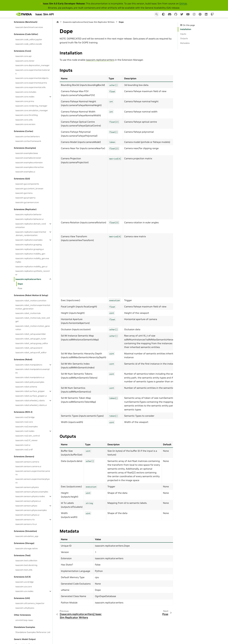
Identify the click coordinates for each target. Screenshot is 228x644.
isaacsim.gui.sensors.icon (27, 202)
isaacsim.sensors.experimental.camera (33, 473)
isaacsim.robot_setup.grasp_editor (32, 343)
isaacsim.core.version (25, 124)
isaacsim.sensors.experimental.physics (32, 481)
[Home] (58, 22)
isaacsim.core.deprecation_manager (32, 65)
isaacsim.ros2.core (24, 422)
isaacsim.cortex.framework (28, 141)
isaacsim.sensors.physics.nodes (30, 496)
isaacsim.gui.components (27, 184)
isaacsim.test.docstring (26, 565)
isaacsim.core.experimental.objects (32, 78)
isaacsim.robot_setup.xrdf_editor (31, 352)
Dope (20, 284)
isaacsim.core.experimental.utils (30, 87)
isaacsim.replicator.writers (28, 279)
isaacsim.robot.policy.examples (30, 382)
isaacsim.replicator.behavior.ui (29, 219)
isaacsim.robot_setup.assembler (31, 334)
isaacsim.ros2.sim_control (28, 436)
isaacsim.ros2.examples (27, 427)
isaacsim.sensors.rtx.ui (26, 524)
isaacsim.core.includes (26, 92)
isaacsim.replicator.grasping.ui (30, 249)
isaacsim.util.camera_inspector (30, 603)
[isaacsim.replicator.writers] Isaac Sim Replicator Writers (89, 22)
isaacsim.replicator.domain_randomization (31, 225)
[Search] (157, 14)
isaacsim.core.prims (25, 101)
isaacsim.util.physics (25, 608)
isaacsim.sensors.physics (27, 487)
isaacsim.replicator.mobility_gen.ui (31, 267)
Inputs (183, 34)
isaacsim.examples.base (27, 153)
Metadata (185, 43)
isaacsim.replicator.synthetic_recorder (32, 273)
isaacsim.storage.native (27, 548)
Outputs (184, 38)
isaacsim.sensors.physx (26, 506)
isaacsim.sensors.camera (27, 462)
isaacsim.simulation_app (27, 536)
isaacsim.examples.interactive (30, 167)
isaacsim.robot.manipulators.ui (30, 377)
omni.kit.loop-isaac (24, 620)
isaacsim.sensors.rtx (25, 519)
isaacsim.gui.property (25, 198)
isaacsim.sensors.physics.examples (32, 492)
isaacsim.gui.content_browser (29, 189)
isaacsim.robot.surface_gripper (30, 391)
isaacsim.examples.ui (25, 172)
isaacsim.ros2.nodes (25, 431)
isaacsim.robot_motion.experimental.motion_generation (33, 307)
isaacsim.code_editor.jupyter (29, 39)
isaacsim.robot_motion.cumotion (31, 301)
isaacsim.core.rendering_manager (31, 106)
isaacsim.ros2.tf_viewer (27, 440)
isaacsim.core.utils (24, 120)
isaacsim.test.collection (26, 560)
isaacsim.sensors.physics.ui (28, 501)
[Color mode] (163, 14)
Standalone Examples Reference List (33, 632)
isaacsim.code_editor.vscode (29, 44)
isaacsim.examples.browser (28, 158)
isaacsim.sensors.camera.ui (28, 466)
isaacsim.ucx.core (24, 587)
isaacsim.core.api (23, 56)
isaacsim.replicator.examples (29, 240)
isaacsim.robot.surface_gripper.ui (31, 396)
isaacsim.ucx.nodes (24, 591)
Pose (20, 288)
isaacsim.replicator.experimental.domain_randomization (31, 234)
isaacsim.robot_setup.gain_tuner (31, 339)
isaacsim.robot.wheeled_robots (30, 400)
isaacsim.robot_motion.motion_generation (33, 328)
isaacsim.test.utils (24, 570)
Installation (186, 29)
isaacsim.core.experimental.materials (32, 72)
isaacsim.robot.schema (26, 387)
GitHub (183, 3)
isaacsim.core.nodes (25, 97)
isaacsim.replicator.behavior (28, 214)
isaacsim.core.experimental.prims (31, 83)
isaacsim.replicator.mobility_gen (30, 254)
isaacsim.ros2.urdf (24, 450)
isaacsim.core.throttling (27, 115)
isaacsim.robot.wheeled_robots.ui (31, 405)
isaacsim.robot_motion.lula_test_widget (33, 320)
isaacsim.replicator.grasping (28, 245)
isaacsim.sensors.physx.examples (31, 510)
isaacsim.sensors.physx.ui (27, 515)
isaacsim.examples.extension (29, 162)
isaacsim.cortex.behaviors (28, 136)
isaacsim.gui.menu (24, 193)
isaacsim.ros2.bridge (25, 417)
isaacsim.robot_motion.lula (28, 313)
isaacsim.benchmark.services (29, 27)
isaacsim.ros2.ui (23, 445)
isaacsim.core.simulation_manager (32, 110)
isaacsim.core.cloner (25, 61)
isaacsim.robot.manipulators (29, 365)
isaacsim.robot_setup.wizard (29, 348)
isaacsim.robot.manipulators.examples (32, 371)
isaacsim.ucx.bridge (25, 582)
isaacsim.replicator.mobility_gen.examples (32, 260)
